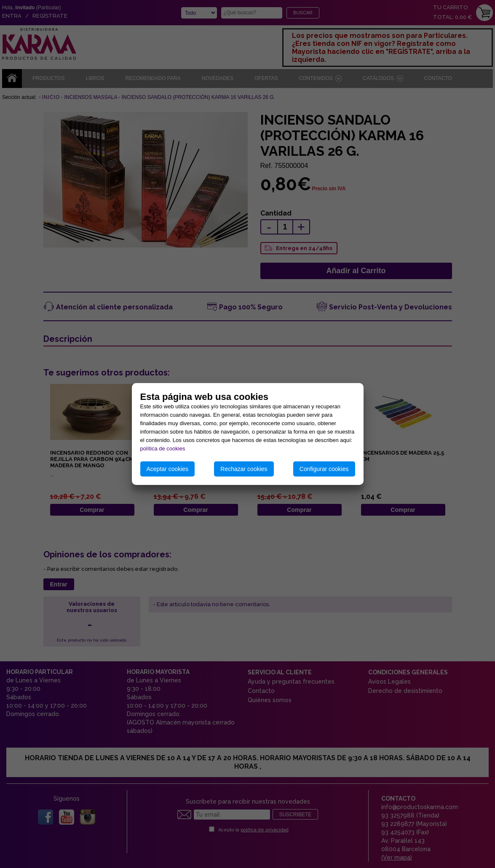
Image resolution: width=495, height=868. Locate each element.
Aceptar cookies (168, 469)
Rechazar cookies (244, 469)
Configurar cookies (324, 469)
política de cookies (163, 449)
